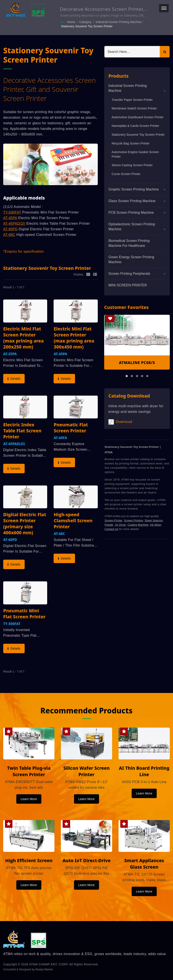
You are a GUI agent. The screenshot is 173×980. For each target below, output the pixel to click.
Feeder (109, 525)
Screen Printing (133, 520)
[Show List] (95, 274)
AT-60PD (10, 229)
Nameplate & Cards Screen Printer (135, 126)
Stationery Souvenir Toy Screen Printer (87, 26)
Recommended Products (87, 710)
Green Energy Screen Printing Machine (131, 260)
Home (71, 22)
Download (120, 422)
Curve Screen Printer (126, 174)
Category (85, 22)
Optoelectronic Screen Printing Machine (132, 227)
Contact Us (111, 529)
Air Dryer (120, 525)
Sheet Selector (154, 520)
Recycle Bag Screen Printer (131, 143)
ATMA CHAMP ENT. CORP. (49, 964)
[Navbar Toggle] (164, 8)
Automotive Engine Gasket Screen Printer (135, 154)
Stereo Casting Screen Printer (132, 165)
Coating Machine (138, 525)
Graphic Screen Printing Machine (134, 189)
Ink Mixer (156, 525)
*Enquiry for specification (23, 251)
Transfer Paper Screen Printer (132, 100)
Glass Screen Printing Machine (132, 201)
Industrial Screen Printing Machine (118, 22)
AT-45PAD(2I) (14, 223)
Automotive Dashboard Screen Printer (138, 117)
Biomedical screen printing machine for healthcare (129, 243)
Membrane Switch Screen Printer (134, 108)
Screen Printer (114, 520)
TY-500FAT (12, 212)
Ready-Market (44, 969)
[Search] (132, 52)
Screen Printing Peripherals (129, 274)
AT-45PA (10, 218)
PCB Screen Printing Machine (131, 213)
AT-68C (9, 235)
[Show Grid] (88, 274)
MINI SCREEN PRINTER (128, 285)
